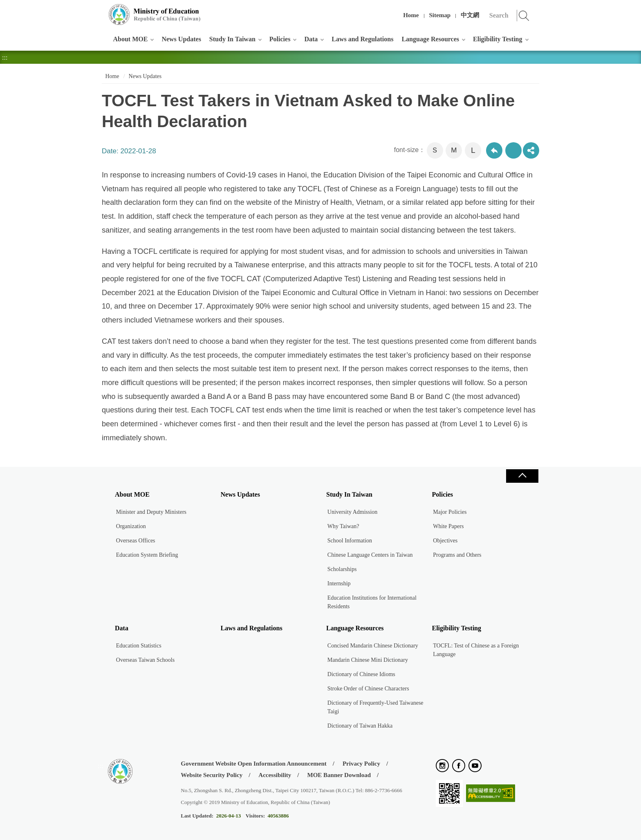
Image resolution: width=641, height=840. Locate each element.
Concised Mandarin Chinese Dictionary (373, 646)
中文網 (470, 15)
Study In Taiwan (232, 39)
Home (411, 15)
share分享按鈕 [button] (531, 150)
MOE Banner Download (339, 775)
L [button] (473, 150)
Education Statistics (139, 646)
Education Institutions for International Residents (372, 602)
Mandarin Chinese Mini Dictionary (368, 660)
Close (522, 476)
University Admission (353, 512)
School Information (350, 541)
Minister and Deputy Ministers (151, 512)
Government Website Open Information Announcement (253, 764)
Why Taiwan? (343, 526)
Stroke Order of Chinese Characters (368, 689)
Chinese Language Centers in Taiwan (370, 555)
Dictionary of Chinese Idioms (361, 674)
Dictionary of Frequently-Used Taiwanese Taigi (375, 707)
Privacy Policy (361, 764)
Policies (280, 39)
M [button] (454, 150)
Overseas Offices (136, 541)
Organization (131, 526)
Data (311, 39)
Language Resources (430, 39)
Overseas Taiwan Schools (145, 660)
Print (513, 150)
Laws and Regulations (362, 39)
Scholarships (342, 569)
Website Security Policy (212, 775)
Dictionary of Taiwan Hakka (360, 726)
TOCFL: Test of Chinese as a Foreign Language (476, 650)
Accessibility (275, 775)
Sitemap (440, 15)
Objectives (445, 541)
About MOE (131, 39)
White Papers (448, 526)
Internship (339, 584)
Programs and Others (457, 555)
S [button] (435, 150)
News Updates (181, 39)
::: (100, 10)
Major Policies (450, 512)
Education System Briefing (147, 555)
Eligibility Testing (498, 39)
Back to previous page (494, 150)
